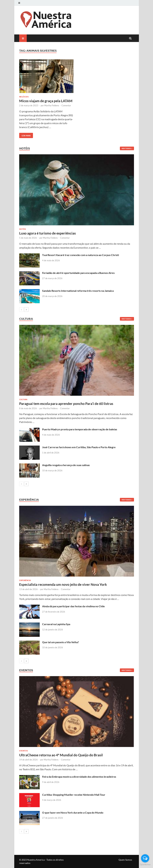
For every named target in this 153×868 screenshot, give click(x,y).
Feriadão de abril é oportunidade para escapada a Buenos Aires (78, 273)
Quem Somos (125, 860)
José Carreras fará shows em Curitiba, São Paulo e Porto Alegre (79, 447)
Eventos (23, 751)
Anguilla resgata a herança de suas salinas (66, 465)
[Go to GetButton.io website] (145, 865)
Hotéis (22, 229)
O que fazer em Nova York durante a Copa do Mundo (73, 812)
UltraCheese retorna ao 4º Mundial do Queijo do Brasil (61, 755)
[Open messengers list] (145, 858)
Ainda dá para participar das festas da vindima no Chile (73, 606)
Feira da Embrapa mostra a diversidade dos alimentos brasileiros (79, 777)
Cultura (23, 399)
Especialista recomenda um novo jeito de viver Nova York (63, 584)
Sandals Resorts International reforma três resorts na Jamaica (78, 291)
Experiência (25, 580)
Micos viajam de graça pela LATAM (46, 101)
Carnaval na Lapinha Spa (56, 624)
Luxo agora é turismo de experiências (47, 233)
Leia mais (25, 135)
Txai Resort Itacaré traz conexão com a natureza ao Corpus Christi (81, 255)
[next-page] (26, 310)
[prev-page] (21, 310)
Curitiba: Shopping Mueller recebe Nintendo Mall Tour (74, 795)
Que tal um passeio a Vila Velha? (61, 642)
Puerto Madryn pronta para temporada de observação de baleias (80, 429)
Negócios (24, 97)
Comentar (66, 105)
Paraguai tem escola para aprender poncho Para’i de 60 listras (66, 403)
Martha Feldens (52, 105)
